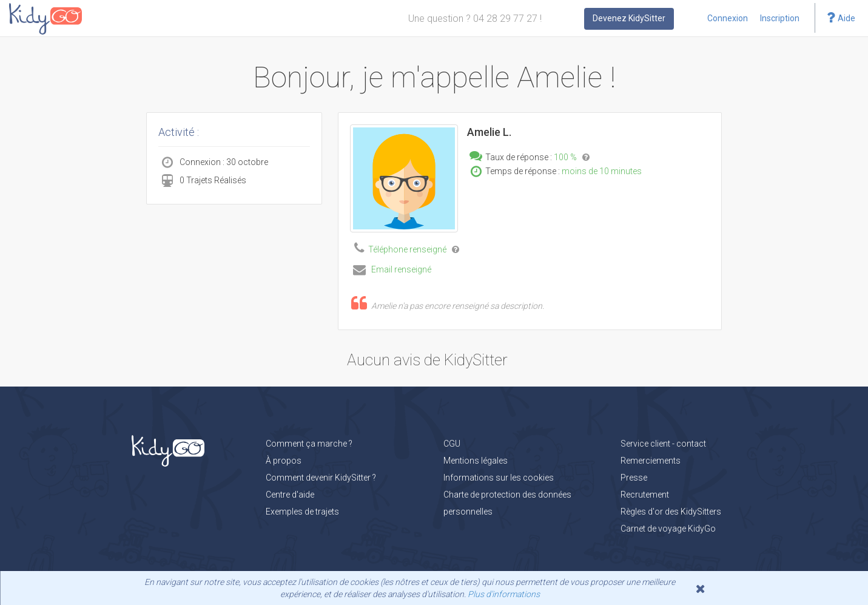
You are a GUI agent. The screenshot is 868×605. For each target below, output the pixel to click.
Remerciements (651, 461)
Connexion (728, 18)
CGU (452, 444)
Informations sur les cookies (499, 478)
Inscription (780, 18)
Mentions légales (476, 461)
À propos (284, 461)
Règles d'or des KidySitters (671, 512)
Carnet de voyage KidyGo (668, 529)
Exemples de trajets (302, 512)
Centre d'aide (290, 495)
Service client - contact (663, 444)
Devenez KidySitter (629, 18)
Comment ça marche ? (309, 444)
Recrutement (645, 495)
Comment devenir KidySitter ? (321, 478)
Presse (634, 478)
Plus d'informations (504, 594)
